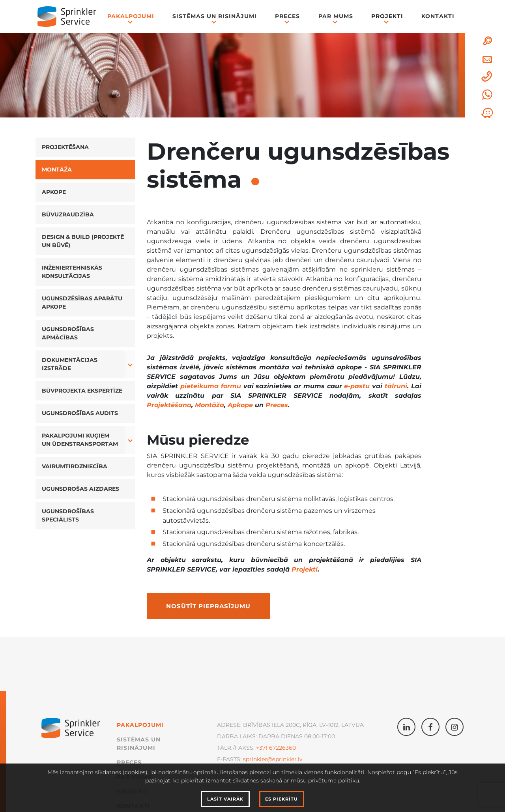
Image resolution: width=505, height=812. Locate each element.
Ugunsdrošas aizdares (80, 489)
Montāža (57, 169)
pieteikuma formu (211, 386)
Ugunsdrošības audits (80, 413)
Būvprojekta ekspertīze (82, 391)
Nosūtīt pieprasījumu (208, 606)
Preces (287, 16)
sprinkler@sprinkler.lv (273, 759)
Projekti (387, 16)
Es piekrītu (281, 799)
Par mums (336, 16)
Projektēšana (65, 147)
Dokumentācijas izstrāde (70, 364)
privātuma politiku (334, 780)
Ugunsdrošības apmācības (68, 333)
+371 (262, 748)
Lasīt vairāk (225, 799)
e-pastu (357, 386)
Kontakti (438, 16)
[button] (130, 364)
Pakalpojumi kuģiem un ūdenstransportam (80, 440)
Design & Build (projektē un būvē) (83, 241)
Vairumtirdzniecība (75, 466)
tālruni (396, 386)
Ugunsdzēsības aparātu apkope (82, 303)
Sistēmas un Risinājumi (215, 16)
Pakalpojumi (131, 16)
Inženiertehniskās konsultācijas (72, 272)
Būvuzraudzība (68, 214)
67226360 (282, 748)
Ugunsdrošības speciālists (68, 515)
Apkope (54, 192)
